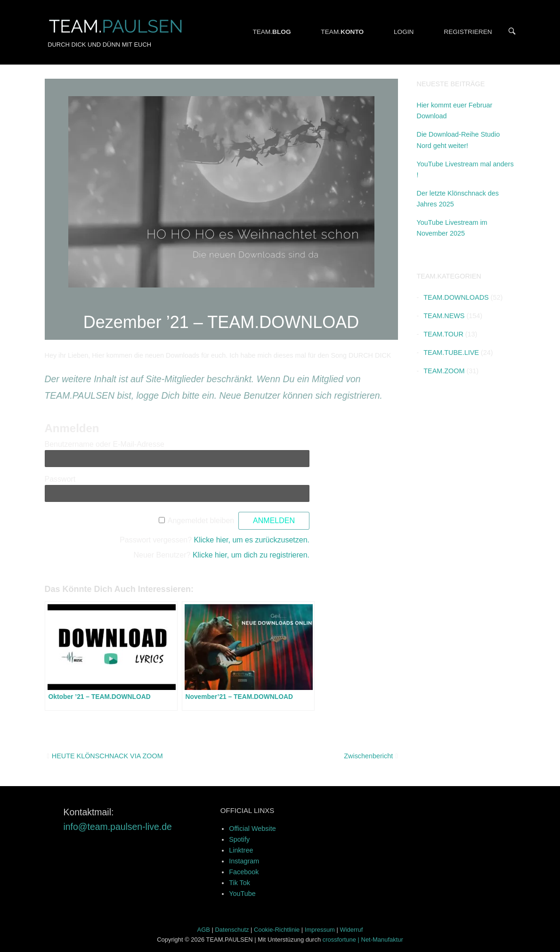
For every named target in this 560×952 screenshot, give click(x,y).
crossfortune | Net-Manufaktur (363, 940)
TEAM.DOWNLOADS (456, 297)
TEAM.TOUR (443, 334)
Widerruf (351, 930)
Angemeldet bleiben (201, 521)
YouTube (242, 894)
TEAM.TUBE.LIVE (451, 353)
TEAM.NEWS (444, 316)
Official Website (252, 829)
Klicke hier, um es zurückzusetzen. (252, 540)
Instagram (244, 861)
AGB (204, 930)
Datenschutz (232, 930)
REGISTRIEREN (468, 32)
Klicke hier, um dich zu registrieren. (251, 555)
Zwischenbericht (368, 756)
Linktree (241, 850)
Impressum (320, 930)
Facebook (244, 872)
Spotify (239, 839)
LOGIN (404, 32)
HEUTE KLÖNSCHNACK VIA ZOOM (107, 756)
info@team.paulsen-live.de (118, 827)
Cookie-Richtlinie (277, 930)
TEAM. (272, 32)
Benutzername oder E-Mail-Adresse (105, 444)
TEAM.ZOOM (444, 371)
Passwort (60, 479)
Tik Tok (239, 883)
